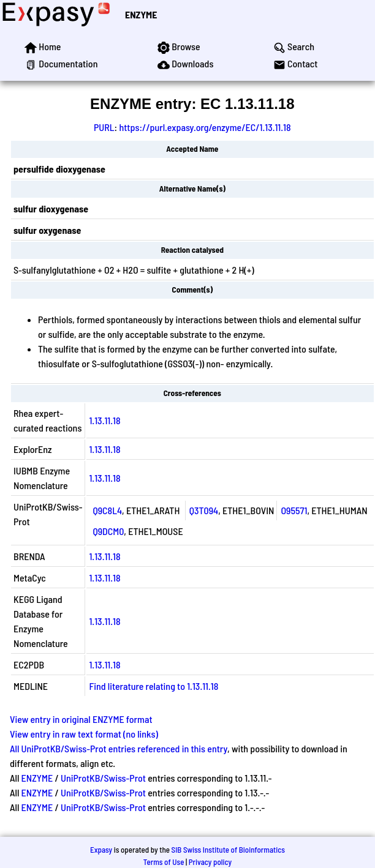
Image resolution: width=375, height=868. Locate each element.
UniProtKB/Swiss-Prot (103, 778)
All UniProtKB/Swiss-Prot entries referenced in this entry (119, 748)
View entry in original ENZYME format (81, 719)
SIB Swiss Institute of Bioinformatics (228, 850)
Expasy (101, 850)
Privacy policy (210, 862)
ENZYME (141, 14)
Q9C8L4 (107, 510)
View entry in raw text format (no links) (84, 734)
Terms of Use (164, 862)
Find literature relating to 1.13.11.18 (153, 686)
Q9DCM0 (108, 531)
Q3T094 (204, 510)
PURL (104, 127)
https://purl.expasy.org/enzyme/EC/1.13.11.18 (205, 127)
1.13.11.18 (104, 420)
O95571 (294, 510)
